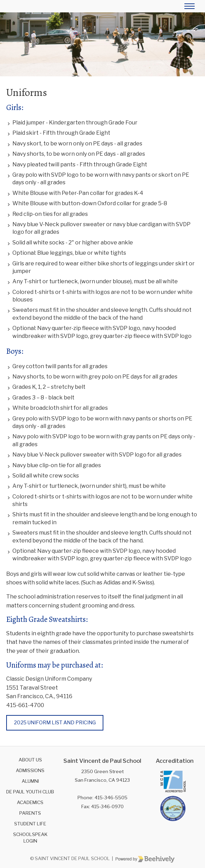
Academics (30, 802)
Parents (30, 813)
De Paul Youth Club (30, 792)
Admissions (30, 770)
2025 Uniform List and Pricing (55, 723)
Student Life (30, 824)
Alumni (30, 781)
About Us (30, 760)
